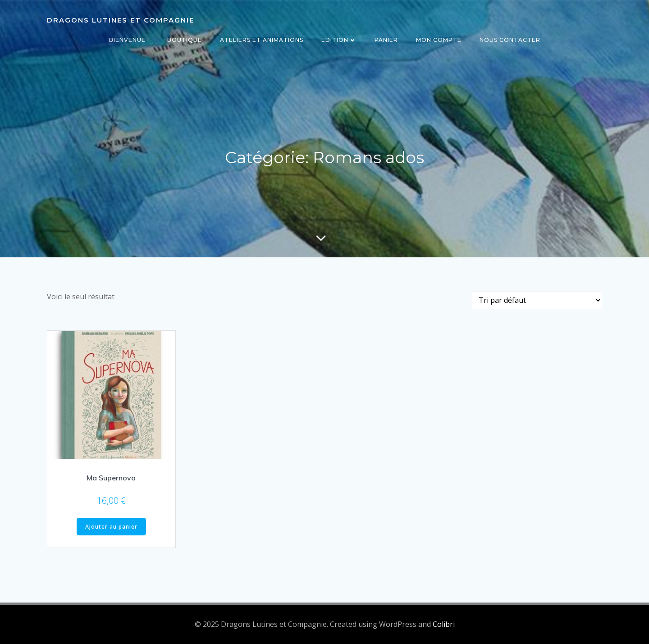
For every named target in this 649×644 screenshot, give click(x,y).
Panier (386, 40)
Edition (339, 40)
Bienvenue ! (129, 40)
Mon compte (439, 40)
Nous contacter (510, 40)
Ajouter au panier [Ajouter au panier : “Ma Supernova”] (111, 527)
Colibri (444, 624)
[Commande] (537, 300)
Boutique (185, 40)
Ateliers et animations (262, 40)
